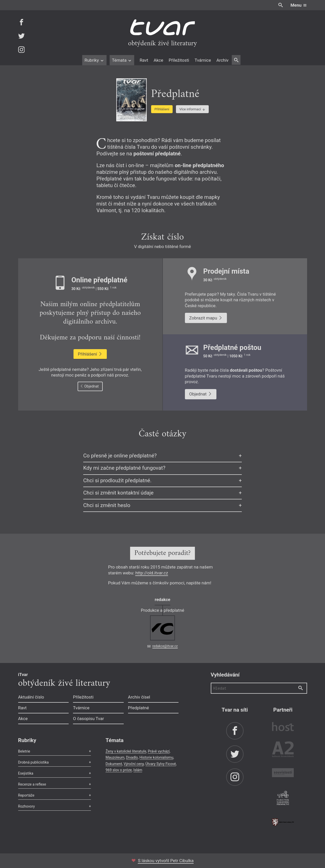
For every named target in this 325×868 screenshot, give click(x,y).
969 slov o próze (119, 770)
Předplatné (139, 708)
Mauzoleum (115, 757)
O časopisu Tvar (88, 719)
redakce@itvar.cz (165, 646)
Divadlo (132, 757)
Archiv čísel (139, 697)
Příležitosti (179, 60)
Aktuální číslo (31, 697)
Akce (158, 60)
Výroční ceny (134, 764)
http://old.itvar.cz (152, 573)
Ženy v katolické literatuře (126, 751)
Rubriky (94, 60)
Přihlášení (162, 109)
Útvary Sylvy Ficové (161, 764)
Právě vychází (159, 751)
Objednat (89, 386)
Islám (138, 770)
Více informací (192, 109)
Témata (122, 60)
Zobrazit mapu (206, 318)
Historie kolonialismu (156, 757)
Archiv (222, 60)
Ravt (144, 60)
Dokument (114, 764)
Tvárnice (203, 60)
